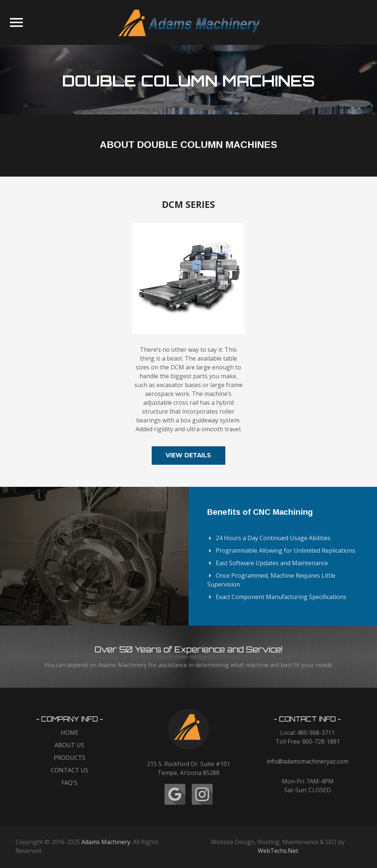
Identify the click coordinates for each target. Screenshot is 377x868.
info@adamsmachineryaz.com (307, 761)
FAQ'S (69, 783)
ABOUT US (69, 745)
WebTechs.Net (278, 851)
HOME (70, 733)
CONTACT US (70, 770)
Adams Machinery (106, 842)
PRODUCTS (70, 758)
